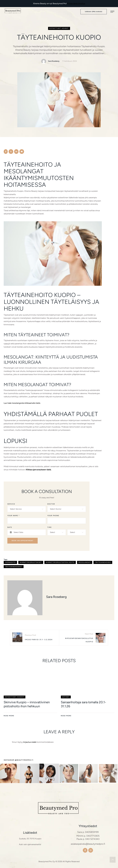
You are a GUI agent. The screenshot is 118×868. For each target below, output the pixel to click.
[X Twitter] (11, 152)
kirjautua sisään (30, 742)
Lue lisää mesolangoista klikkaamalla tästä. (22, 403)
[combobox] (27, 509)
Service (11, 504)
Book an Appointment (23, 541)
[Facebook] (6, 152)
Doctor (51, 504)
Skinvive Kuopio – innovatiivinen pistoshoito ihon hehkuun (27, 704)
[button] (94, 12)
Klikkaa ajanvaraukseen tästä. (39, 470)
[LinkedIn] (16, 152)
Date (10, 527)
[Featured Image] (30, 682)
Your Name (13, 516)
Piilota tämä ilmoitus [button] (76, 3)
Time (49, 527)
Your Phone (53, 516)
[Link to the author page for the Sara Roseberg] (44, 61)
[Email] (22, 152)
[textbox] (26, 509)
